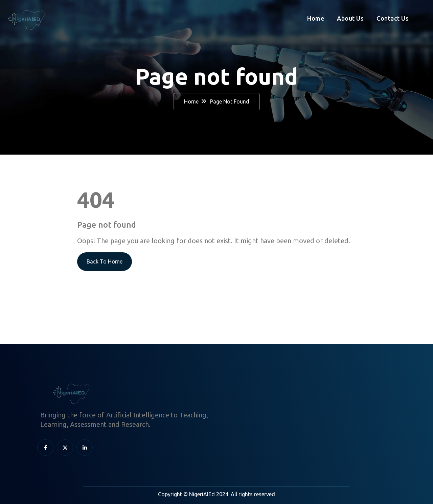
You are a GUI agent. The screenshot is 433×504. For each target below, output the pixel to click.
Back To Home (105, 261)
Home (316, 18)
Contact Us (393, 18)
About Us (350, 18)
